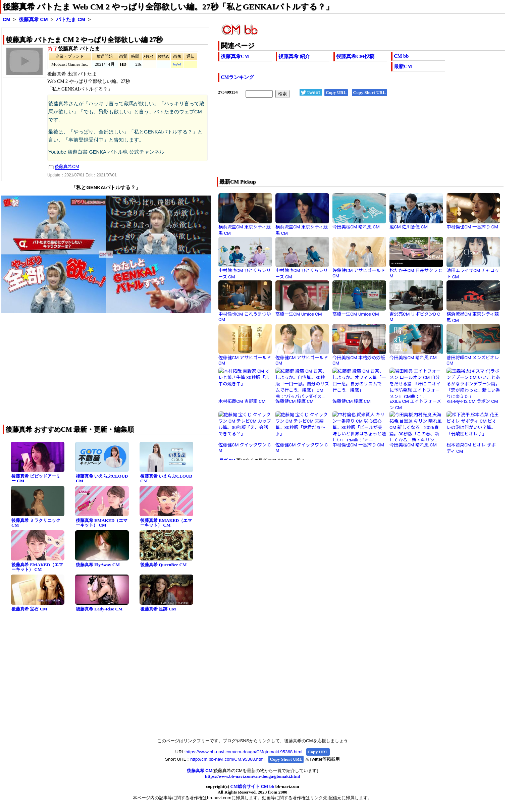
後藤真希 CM (33, 19)
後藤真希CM (235, 56)
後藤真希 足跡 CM (158, 609)
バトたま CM (71, 19)
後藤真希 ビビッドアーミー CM (36, 479)
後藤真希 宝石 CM (29, 609)
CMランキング (237, 77)
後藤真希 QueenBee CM (164, 565)
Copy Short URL (370, 92)
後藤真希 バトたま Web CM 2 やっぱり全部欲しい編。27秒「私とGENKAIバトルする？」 (168, 7)
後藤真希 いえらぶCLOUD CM (102, 479)
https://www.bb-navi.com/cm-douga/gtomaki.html (252, 776)
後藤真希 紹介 (294, 56)
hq (175, 64)
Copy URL (336, 92)
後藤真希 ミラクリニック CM (36, 523)
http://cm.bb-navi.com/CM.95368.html (227, 759)
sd (179, 64)
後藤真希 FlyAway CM (98, 565)
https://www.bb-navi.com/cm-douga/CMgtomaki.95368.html (244, 752)
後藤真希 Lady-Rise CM (99, 609)
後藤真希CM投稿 (355, 56)
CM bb (401, 56)
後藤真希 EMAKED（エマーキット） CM (102, 523)
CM (7, 19)
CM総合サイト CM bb (252, 786)
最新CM (403, 66)
